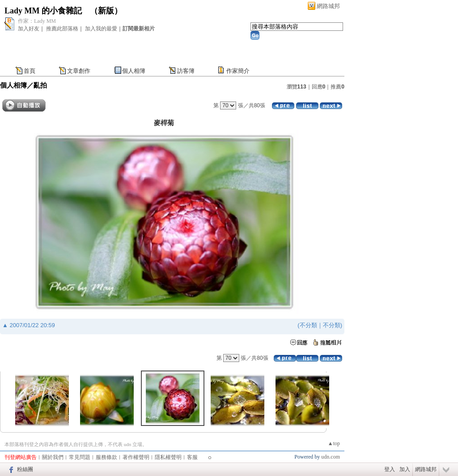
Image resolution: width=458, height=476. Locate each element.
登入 (390, 469)
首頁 (30, 71)
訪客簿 (186, 71)
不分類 (308, 325)
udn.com (331, 457)
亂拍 (40, 85)
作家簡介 (238, 71)
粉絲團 (25, 469)
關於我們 (53, 457)
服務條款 (106, 457)
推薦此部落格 (62, 29)
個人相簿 (134, 71)
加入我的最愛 (101, 29)
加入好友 (29, 29)
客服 (192, 457)
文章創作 (79, 71)
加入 (405, 469)
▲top (334, 443)
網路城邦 (328, 6)
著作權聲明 (136, 457)
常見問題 (80, 457)
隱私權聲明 (168, 457)
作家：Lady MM (37, 21)
